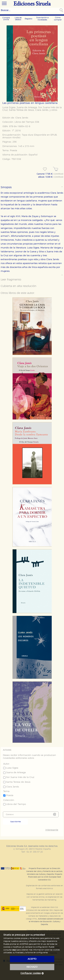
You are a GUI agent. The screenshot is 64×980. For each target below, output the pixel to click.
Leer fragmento (11, 280)
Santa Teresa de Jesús (21, 110)
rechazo (32, 967)
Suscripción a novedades (42, 19)
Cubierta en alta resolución (19, 286)
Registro (29, 19)
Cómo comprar (58, 19)
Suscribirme (16, 822)
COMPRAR (58, 174)
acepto (32, 959)
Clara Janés (42, 110)
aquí (14, 950)
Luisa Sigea (9, 108)
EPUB (54, 135)
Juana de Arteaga (27, 108)
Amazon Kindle (11, 138)
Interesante (52, 830)
